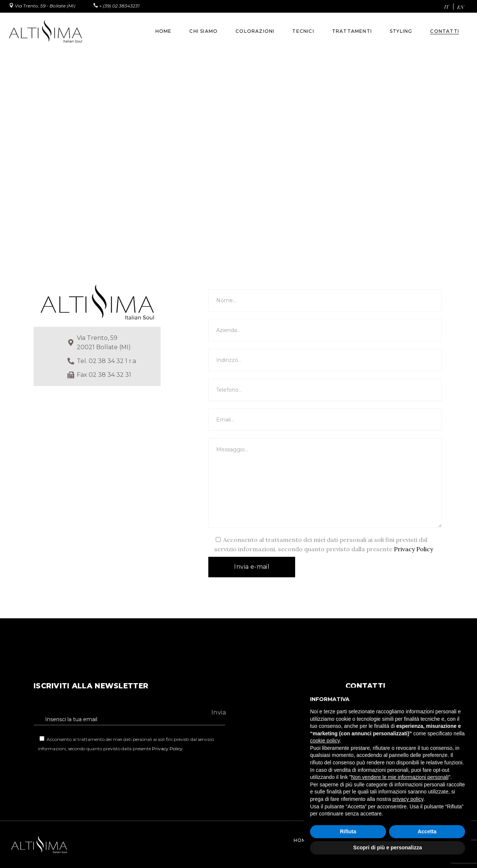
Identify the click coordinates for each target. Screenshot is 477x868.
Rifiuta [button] (348, 831)
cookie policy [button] (325, 741)
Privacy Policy (413, 549)
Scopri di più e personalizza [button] (388, 848)
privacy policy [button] (408, 799)
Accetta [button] (427, 831)
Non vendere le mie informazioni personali (400, 777)
